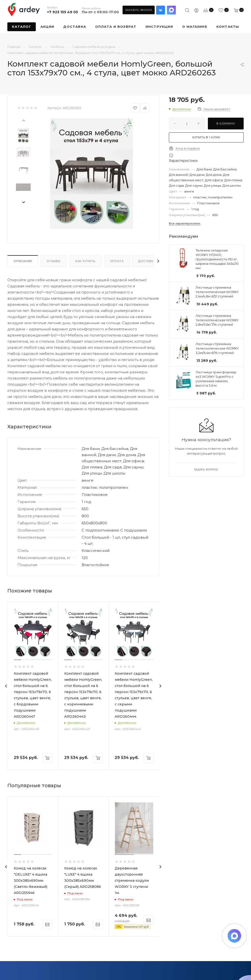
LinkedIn (171, 10)
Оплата (117, 261)
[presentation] (23, 120)
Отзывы (54, 261)
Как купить (85, 261)
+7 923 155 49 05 (63, 12)
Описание (23, 261)
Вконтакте (161, 10)
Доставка (147, 261)
